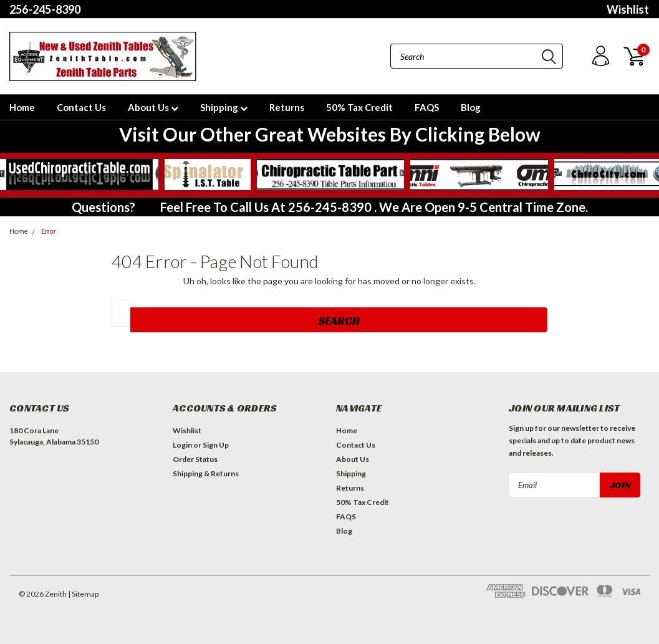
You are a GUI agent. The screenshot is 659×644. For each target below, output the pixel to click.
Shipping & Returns (206, 473)
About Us (153, 107)
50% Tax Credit (359, 107)
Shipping (224, 107)
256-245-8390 (45, 9)
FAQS (427, 107)
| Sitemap (83, 594)
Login (182, 445)
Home (22, 107)
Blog (471, 107)
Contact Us (81, 107)
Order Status (195, 459)
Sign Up (216, 445)
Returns (287, 107)
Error (49, 232)
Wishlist (628, 9)
